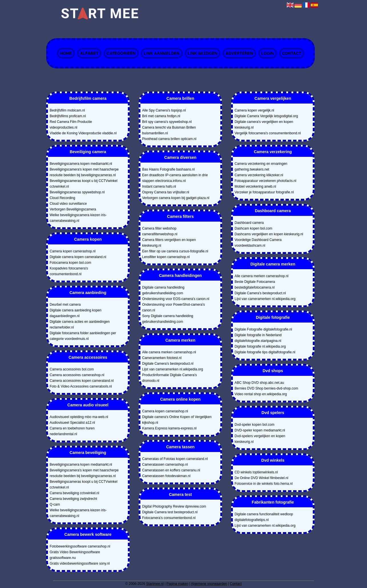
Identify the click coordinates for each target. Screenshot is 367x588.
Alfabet (89, 53)
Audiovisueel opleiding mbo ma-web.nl (79, 417)
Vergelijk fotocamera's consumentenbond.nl (268, 133)
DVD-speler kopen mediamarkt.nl (260, 430)
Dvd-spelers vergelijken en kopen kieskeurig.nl (260, 439)
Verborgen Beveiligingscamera (73, 209)
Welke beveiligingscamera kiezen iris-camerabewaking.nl (78, 218)
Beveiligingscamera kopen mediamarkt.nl (81, 164)
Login (267, 53)
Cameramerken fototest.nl (162, 358)
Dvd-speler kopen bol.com (254, 425)
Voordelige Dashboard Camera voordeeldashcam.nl (258, 243)
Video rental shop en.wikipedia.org (261, 394)
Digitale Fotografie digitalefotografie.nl (263, 329)
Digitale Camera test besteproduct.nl (170, 512)
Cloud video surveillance (68, 204)
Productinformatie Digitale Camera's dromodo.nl (170, 378)
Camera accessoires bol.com (72, 369)
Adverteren (239, 53)
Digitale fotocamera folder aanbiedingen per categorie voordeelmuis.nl (83, 336)
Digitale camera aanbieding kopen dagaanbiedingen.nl (75, 313)
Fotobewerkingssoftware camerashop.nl (80, 546)
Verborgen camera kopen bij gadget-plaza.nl (176, 198)
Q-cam (55, 504)
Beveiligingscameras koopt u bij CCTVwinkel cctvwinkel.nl (83, 184)
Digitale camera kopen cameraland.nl (78, 257)
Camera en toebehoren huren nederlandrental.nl (72, 431)
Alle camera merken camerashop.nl (169, 352)
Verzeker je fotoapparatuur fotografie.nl (264, 192)
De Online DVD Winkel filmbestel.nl (261, 478)
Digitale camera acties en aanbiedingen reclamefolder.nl (80, 325)
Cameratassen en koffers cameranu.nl (171, 470)
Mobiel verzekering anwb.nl (255, 186)
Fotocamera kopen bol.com (70, 263)
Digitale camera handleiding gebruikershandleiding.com (163, 290)
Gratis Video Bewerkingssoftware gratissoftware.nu (75, 555)
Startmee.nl (155, 584)
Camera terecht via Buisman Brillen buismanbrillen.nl (169, 130)
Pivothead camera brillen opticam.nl (169, 139)
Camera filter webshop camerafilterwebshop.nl (160, 231)
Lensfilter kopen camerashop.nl (166, 257)
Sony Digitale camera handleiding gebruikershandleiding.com (168, 319)
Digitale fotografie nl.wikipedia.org (260, 346)
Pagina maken (177, 584)
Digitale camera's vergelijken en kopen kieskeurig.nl (264, 125)
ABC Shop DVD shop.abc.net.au (259, 383)
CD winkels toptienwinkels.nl (256, 472)
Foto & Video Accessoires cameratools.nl (81, 386)
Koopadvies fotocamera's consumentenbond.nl (69, 271)
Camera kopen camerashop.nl (73, 251)
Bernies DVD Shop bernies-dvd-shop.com (266, 388)
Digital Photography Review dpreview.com (174, 506)
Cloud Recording (62, 198)
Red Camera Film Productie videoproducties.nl (71, 125)
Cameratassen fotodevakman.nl (166, 476)
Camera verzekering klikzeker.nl (259, 175)
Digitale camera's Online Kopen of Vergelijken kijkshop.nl (177, 420)
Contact (292, 53)
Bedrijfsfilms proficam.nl (68, 116)
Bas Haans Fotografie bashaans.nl (168, 169)
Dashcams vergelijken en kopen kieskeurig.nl (269, 234)
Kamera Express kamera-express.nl (169, 428)
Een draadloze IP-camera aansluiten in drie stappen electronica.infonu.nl (175, 178)
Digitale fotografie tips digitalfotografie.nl (265, 352)
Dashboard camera (249, 223)
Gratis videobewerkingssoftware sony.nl (80, 563)
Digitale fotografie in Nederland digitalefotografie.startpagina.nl (258, 338)
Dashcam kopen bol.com (253, 228)
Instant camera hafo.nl (159, 186)
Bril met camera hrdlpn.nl (161, 116)
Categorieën (121, 53)
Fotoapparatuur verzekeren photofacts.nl (265, 181)
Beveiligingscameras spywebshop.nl (77, 192)
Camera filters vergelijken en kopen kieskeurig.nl (169, 243)
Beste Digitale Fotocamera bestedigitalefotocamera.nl (255, 285)
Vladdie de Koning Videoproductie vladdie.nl (83, 133)
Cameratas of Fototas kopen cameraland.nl (175, 459)
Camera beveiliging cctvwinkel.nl (74, 493)
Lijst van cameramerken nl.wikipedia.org (173, 369)
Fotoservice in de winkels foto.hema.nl (264, 484)
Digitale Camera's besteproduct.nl (168, 364)
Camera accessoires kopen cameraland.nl (82, 381)
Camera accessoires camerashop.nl (77, 375)
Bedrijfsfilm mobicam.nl (67, 110)
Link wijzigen (203, 53)
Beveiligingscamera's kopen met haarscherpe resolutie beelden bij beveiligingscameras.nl (84, 172)
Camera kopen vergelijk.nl (254, 110)
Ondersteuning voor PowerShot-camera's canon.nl (174, 307)
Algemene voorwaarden (209, 584)
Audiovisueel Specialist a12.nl (72, 423)
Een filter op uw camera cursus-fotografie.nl (175, 251)
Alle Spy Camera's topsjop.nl (164, 110)
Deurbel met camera (65, 305)
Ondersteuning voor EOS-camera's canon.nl (176, 299)
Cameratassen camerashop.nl (165, 465)
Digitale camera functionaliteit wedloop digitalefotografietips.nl (264, 517)
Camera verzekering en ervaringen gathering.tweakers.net (261, 167)
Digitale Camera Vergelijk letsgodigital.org (266, 116)
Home (66, 53)
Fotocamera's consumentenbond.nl (169, 518)
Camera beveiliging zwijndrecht (73, 499)
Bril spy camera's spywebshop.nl (167, 122)
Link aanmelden (161, 53)
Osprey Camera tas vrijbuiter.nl (166, 192)
